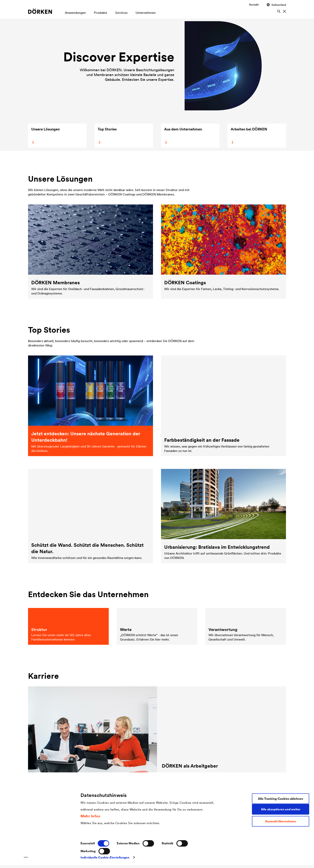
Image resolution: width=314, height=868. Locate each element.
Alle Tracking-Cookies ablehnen (281, 801)
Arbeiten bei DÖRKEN (248, 135)
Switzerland (276, 5)
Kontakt (254, 5)
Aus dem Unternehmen (183, 135)
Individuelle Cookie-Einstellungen (105, 860)
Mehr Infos (90, 819)
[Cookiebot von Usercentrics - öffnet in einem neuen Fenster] (26, 860)
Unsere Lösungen (45, 135)
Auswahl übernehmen (281, 824)
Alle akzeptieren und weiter (281, 812)
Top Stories (107, 135)
